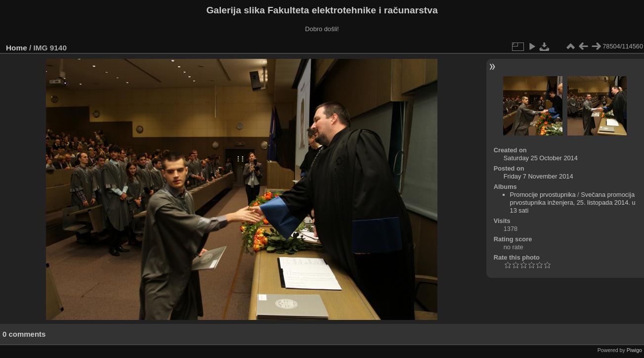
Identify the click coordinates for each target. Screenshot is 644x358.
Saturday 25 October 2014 (541, 158)
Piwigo (634, 350)
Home (17, 48)
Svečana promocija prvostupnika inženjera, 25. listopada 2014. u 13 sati (573, 202)
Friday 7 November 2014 (538, 176)
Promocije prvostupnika (543, 195)
